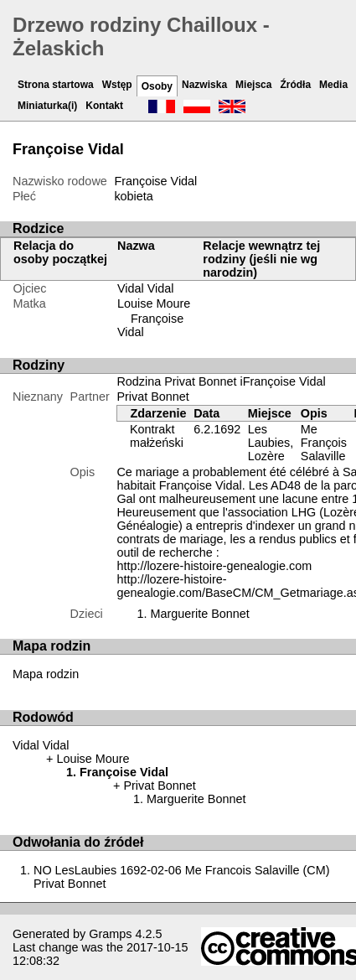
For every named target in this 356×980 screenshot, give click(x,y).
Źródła (295, 85)
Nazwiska (204, 85)
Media (333, 85)
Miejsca (253, 85)
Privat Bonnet (152, 397)
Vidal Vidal (145, 288)
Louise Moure (154, 303)
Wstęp (117, 85)
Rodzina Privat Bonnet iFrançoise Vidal (221, 381)
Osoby (157, 86)
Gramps (110, 934)
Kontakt (104, 106)
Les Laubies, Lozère (271, 443)
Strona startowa (56, 85)
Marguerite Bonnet (199, 614)
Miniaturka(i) (47, 106)
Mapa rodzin (46, 674)
